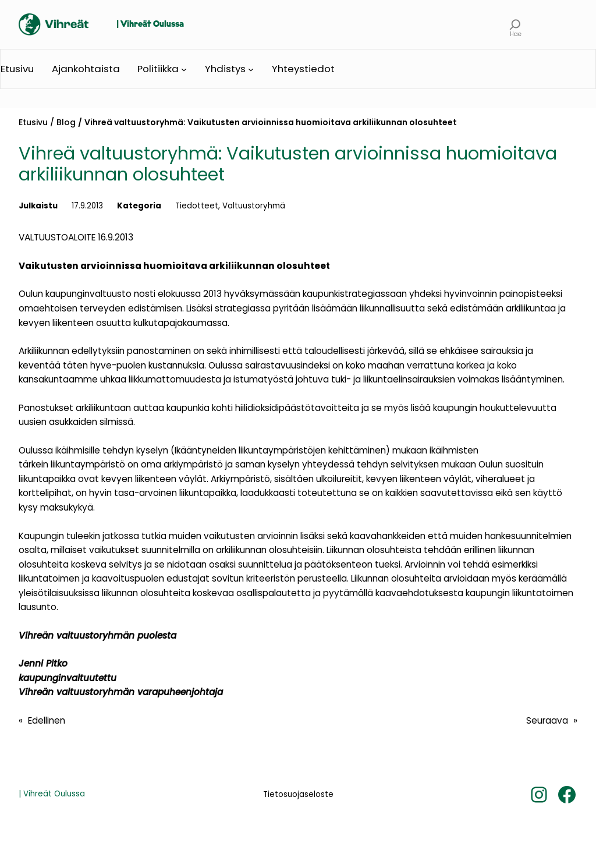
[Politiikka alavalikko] (184, 69)
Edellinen (47, 720)
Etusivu (33, 122)
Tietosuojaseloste (298, 794)
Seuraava (547, 720)
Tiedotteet (197, 206)
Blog (66, 122)
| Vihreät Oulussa (150, 24)
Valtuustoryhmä (254, 206)
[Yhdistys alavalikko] (251, 69)
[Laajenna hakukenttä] (515, 24)
